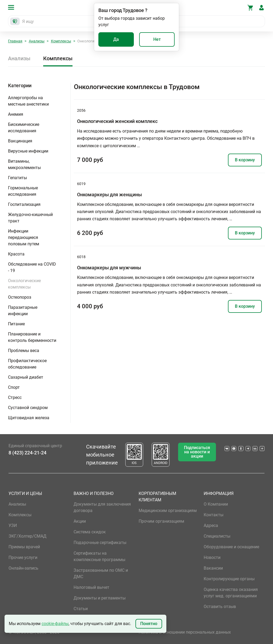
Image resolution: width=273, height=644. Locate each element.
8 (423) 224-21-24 (27, 453)
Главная (15, 41)
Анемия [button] (16, 114)
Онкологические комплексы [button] (24, 284)
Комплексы (61, 41)
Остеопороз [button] (20, 297)
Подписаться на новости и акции (197, 452)
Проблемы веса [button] (24, 351)
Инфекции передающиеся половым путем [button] (24, 237)
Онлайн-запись (23, 568)
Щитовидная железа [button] (29, 418)
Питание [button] (16, 324)
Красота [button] (16, 254)
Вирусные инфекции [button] (28, 151)
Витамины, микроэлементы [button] (24, 164)
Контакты (214, 515)
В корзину (245, 160)
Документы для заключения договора (102, 507)
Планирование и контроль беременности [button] (32, 337)
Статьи (81, 609)
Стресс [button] (15, 397)
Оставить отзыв (220, 607)
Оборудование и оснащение (231, 547)
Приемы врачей (24, 547)
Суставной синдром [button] (28, 408)
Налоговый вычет (91, 587)
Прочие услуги (23, 557)
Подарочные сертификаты (100, 543)
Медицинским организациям (168, 511)
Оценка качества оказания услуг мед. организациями (231, 593)
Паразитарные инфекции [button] (23, 311)
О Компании (216, 504)
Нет (157, 39)
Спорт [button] (14, 387)
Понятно (149, 624)
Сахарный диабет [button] (26, 377)
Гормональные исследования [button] (23, 191)
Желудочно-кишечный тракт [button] (30, 218)
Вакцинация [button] (20, 141)
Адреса (211, 525)
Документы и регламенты (100, 598)
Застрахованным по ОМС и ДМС (101, 573)
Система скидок (90, 532)
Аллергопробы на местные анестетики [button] (28, 101)
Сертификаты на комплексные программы (99, 556)
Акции (80, 521)
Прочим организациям (161, 521)
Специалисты (217, 536)
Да (116, 39)
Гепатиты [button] (17, 178)
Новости (212, 557)
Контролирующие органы (229, 579)
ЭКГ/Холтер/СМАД (27, 536)
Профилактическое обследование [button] (27, 364)
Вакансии (213, 568)
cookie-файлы (55, 624)
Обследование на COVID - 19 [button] (32, 267)
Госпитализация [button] (24, 204)
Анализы (37, 41)
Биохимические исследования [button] (24, 128)
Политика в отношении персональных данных (185, 632)
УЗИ (13, 525)
